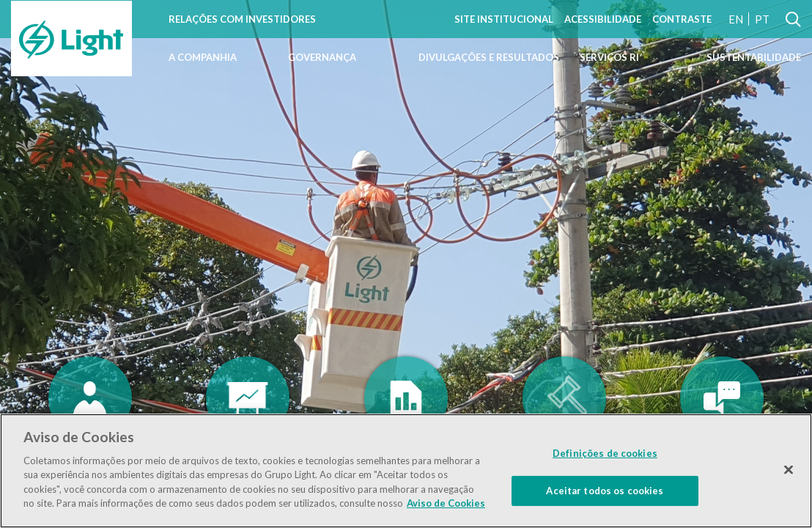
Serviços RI (609, 57)
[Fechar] (789, 469)
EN (736, 19)
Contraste (682, 19)
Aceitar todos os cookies (605, 490)
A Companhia (203, 57)
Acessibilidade (603, 19)
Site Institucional (504, 19)
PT (762, 19)
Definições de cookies (605, 453)
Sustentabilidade (754, 57)
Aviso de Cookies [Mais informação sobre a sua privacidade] (446, 503)
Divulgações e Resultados (489, 57)
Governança (322, 57)
